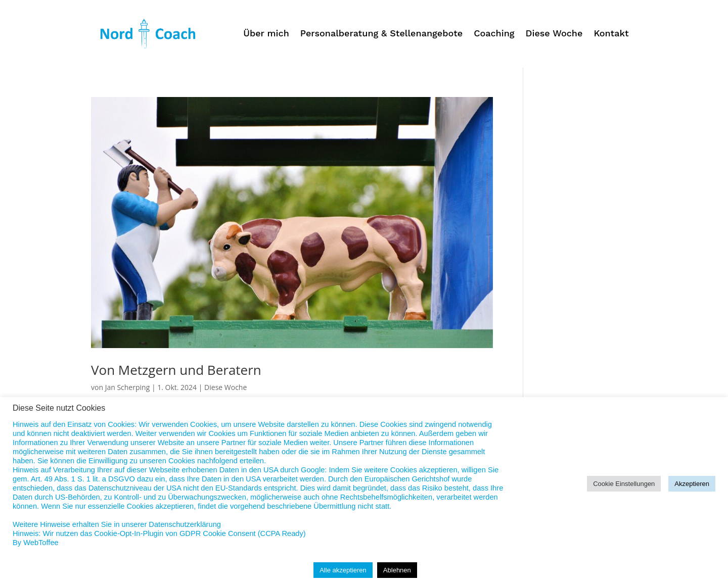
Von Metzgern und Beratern (176, 370)
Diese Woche (554, 34)
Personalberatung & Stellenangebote (381, 34)
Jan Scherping (128, 387)
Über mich (266, 34)
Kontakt (611, 34)
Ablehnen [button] (397, 570)
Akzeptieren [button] (692, 484)
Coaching (494, 34)
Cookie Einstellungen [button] (624, 484)
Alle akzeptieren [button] (343, 570)
